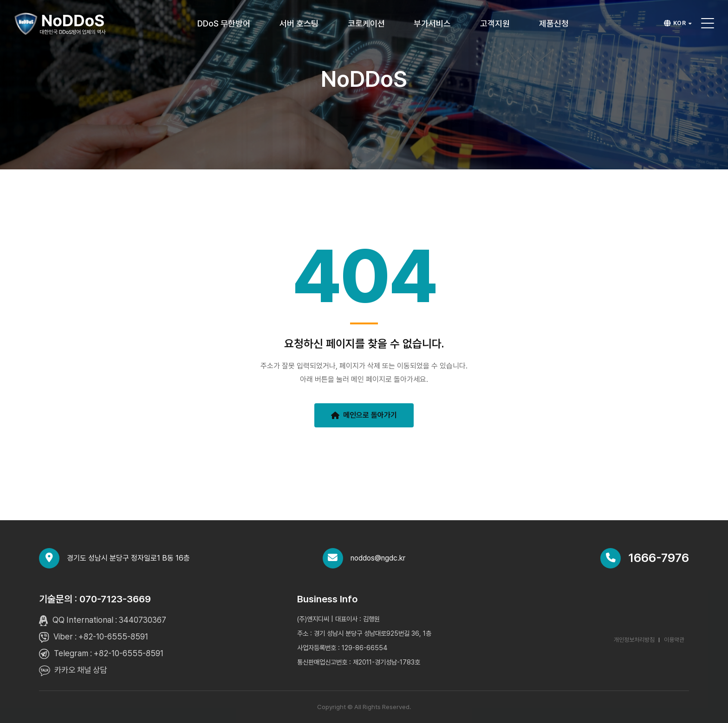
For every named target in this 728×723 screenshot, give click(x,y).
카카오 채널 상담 (81, 670)
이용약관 (674, 640)
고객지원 (495, 23)
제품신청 (554, 23)
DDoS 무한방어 (224, 23)
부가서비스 (432, 23)
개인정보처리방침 (634, 640)
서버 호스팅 (299, 23)
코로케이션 (366, 23)
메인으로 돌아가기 (364, 415)
